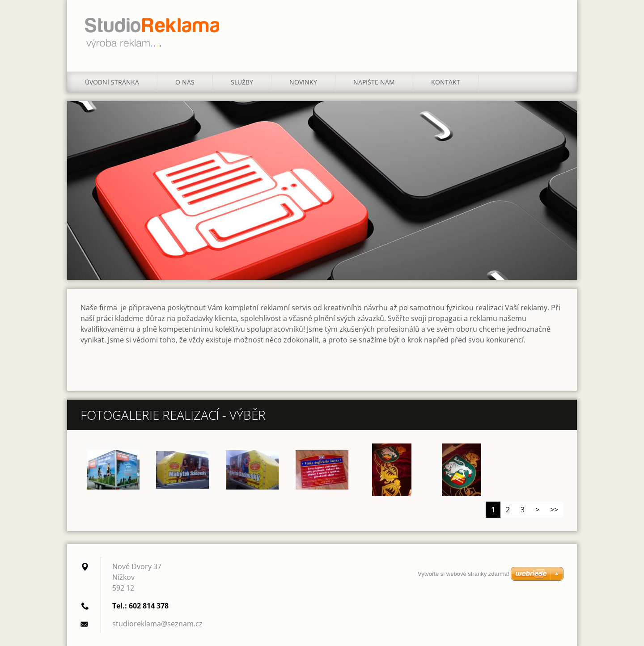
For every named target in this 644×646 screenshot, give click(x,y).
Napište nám (374, 82)
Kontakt (446, 82)
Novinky (303, 82)
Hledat (554, 26)
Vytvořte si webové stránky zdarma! (464, 574)
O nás (185, 82)
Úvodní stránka (112, 82)
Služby (242, 82)
